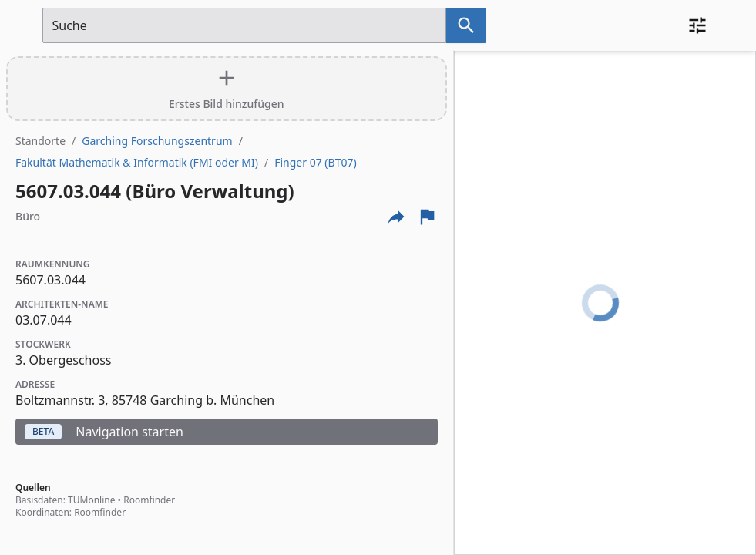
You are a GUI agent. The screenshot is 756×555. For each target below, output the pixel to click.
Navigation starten (104, 432)
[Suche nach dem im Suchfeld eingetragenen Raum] (466, 25)
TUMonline (91, 500)
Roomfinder (149, 500)
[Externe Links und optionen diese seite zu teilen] (396, 217)
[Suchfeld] (244, 25)
